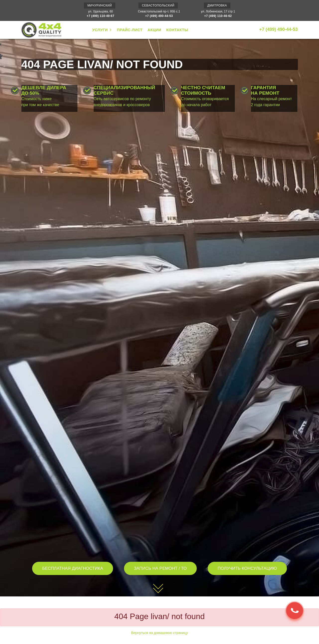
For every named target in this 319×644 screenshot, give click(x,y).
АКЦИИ (154, 30)
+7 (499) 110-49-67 (100, 16)
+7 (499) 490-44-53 (159, 16)
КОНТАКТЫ (177, 30)
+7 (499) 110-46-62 (218, 16)
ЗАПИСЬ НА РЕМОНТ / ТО (160, 568)
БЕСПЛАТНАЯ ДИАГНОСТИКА (73, 568)
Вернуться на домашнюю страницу (160, 633)
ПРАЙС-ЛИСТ (130, 30)
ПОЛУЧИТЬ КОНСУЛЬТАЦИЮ (247, 568)
